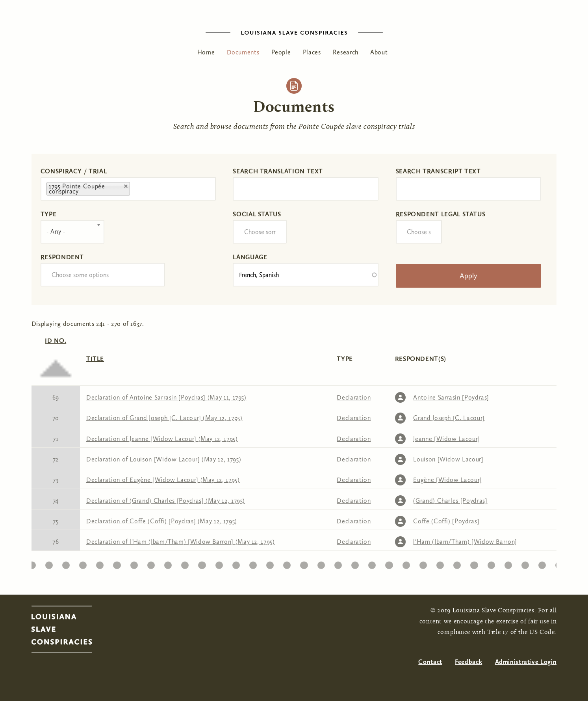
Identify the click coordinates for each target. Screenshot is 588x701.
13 (66, 563)
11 (32, 563)
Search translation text (278, 171)
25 (270, 563)
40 (525, 563)
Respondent (62, 257)
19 (168, 563)
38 (491, 563)
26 (287, 563)
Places (312, 52)
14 (83, 563)
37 (474, 563)
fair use (539, 622)
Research (346, 52)
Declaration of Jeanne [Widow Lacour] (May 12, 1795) (162, 439)
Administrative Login (526, 662)
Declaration (354, 397)
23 (236, 563)
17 (134, 563)
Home (206, 52)
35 (440, 563)
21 (202, 563)
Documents (243, 52)
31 (372, 563)
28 (321, 563)
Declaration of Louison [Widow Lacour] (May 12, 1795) (164, 459)
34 (423, 563)
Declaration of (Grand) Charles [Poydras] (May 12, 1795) (166, 501)
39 (508, 563)
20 (185, 563)
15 (100, 563)
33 (406, 563)
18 (151, 563)
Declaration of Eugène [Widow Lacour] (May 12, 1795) (163, 480)
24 (253, 563)
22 (219, 563)
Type (49, 214)
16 (117, 563)
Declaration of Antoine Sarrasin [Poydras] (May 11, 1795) (166, 397)
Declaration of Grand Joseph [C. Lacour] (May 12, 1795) (164, 418)
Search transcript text (438, 171)
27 (304, 563)
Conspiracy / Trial (74, 171)
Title (95, 359)
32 (389, 563)
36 (457, 563)
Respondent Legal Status (441, 214)
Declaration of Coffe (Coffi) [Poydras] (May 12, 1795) (162, 521)
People (281, 52)
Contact (430, 662)
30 (355, 563)
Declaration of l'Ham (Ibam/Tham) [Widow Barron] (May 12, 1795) (181, 542)
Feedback (468, 662)
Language (250, 257)
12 (49, 563)
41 (542, 563)
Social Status (257, 214)
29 (338, 563)
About (379, 52)
